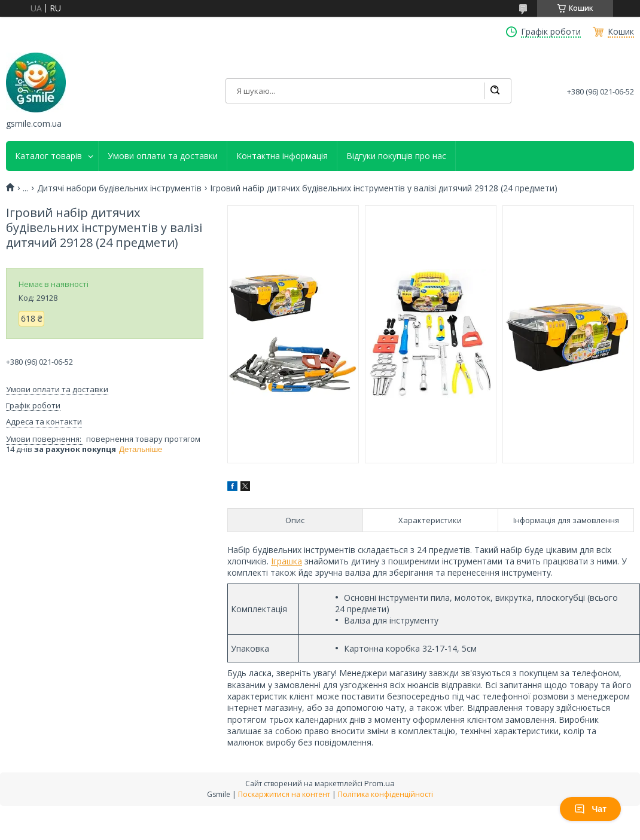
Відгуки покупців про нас (396, 156)
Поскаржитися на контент (284, 794)
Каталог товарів (48, 156)
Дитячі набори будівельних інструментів (119, 188)
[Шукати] (495, 91)
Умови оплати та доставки (163, 156)
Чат (590, 809)
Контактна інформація (282, 156)
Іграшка (287, 561)
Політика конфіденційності (385, 794)
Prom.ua (380, 783)
